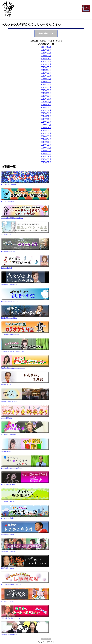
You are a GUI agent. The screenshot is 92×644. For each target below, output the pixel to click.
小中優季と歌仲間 (25, 445)
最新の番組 (46, 47)
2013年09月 (46, 156)
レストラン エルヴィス (25, 595)
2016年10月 (46, 53)
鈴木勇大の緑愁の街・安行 (25, 245)
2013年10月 (46, 154)
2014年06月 (46, 133)
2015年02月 (46, 110)
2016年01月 (46, 79)
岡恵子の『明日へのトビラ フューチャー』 (25, 362)
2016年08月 (46, 59)
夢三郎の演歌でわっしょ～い (25, 562)
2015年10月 (46, 87)
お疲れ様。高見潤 (25, 378)
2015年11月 (46, 84)
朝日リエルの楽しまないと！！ (25, 295)
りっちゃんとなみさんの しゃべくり (25, 578)
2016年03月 (46, 73)
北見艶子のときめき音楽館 (25, 428)
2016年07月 (46, 61)
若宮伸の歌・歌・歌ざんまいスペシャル (25, 612)
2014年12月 (46, 116)
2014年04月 (46, 139)
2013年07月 (46, 162)
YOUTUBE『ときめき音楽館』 (25, 178)
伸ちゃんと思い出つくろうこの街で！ (25, 462)
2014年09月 (46, 125)
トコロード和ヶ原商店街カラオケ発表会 (25, 212)
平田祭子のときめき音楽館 (25, 545)
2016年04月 (46, 70)
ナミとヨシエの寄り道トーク (25, 512)
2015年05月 (46, 102)
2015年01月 (46, 113)
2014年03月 (46, 142)
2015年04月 (46, 105)
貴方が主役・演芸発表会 (25, 195)
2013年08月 (46, 159)
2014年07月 (46, 131)
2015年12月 (46, 82)
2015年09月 (46, 90)
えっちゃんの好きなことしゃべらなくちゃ (25, 345)
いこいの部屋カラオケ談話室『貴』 (25, 328)
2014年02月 (46, 145)
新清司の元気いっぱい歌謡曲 (25, 312)
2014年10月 (46, 122)
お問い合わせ (46, 639)
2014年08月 (46, 128)
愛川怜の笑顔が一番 (25, 262)
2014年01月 (46, 148)
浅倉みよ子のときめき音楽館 (25, 278)
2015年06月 (46, 99)
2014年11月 (46, 119)
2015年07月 (46, 96)
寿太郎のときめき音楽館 (25, 528)
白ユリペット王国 (25, 228)
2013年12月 (46, 151)
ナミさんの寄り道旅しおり (25, 495)
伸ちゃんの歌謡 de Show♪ (25, 478)
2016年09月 (46, 56)
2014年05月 (46, 136)
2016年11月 (46, 50)
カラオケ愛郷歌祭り (25, 412)
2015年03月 (46, 108)
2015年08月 (46, 93)
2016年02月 (46, 76)
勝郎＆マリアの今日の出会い (25, 395)
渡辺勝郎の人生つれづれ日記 (25, 628)
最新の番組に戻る (46, 34)
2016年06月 (46, 64)
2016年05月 (46, 67)
